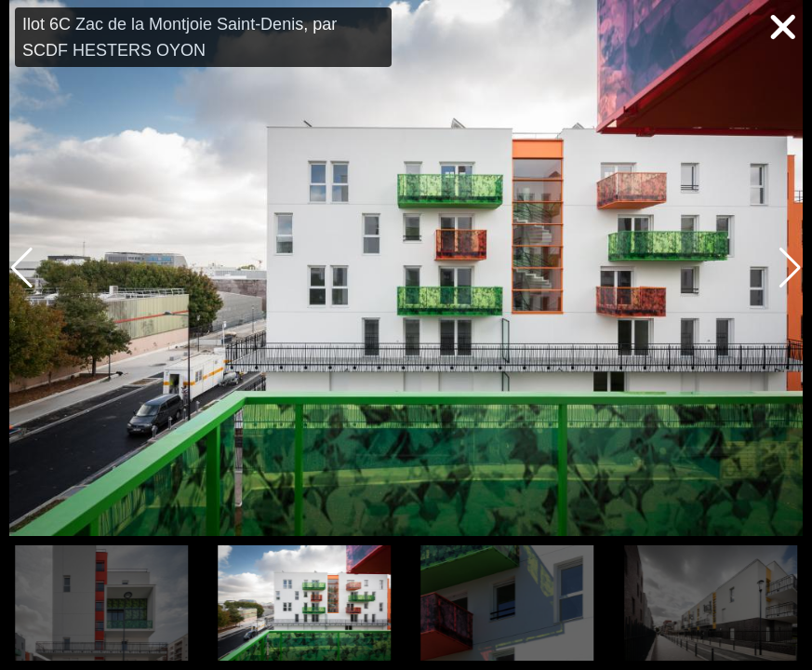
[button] (790, 268)
